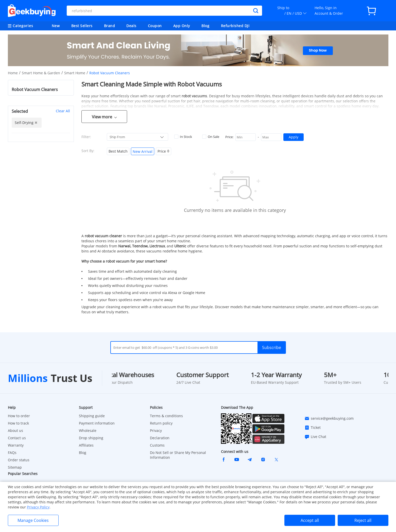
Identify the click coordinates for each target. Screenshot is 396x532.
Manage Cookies (33, 520)
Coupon (155, 26)
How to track (18, 423)
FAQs (12, 453)
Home (13, 73)
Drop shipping (91, 438)
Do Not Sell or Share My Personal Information (178, 455)
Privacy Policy (38, 507)
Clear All (63, 111)
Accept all (310, 520)
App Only (182, 26)
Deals (131, 26)
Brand (110, 26)
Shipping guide (92, 416)
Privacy (156, 430)
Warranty (16, 445)
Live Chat (315, 437)
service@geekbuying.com (329, 418)
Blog (205, 26)
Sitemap (15, 467)
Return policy (161, 423)
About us (15, 430)
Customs (157, 445)
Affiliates (86, 445)
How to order (19, 416)
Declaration (160, 438)
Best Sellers (82, 26)
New (56, 26)
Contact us (17, 438)
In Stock (183, 137)
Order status (19, 460)
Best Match (118, 151)
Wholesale (88, 430)
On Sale (211, 137)
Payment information (97, 423)
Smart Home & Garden (41, 73)
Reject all (363, 520)
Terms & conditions (166, 416)
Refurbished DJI (235, 26)
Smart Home (75, 73)
